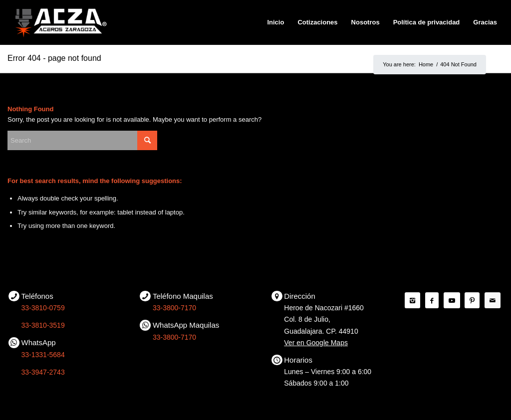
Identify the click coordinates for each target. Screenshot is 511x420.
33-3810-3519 (43, 325)
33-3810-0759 (43, 308)
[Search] (82, 140)
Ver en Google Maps (316, 343)
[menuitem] (275, 22)
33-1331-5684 (43, 355)
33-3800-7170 (174, 308)
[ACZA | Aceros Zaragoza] (61, 22)
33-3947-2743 (43, 372)
